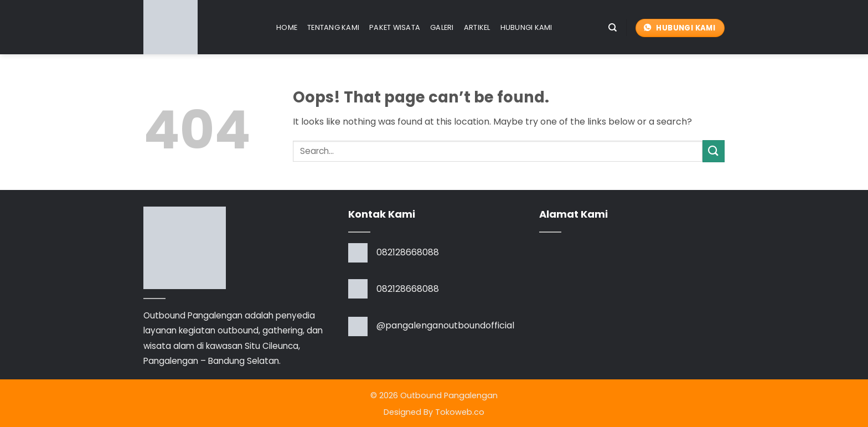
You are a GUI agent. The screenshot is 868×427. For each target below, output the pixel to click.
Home (287, 27)
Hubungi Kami (526, 27)
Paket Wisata (395, 27)
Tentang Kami (333, 27)
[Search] (613, 28)
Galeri (442, 27)
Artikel (477, 27)
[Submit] (714, 151)
